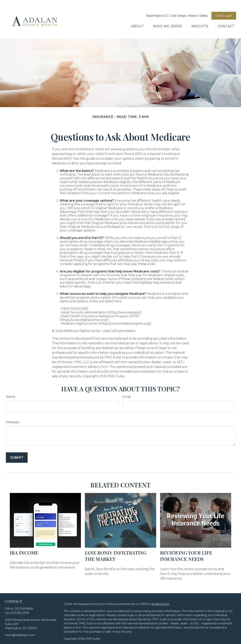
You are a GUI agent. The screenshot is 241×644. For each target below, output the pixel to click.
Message (13, 404)
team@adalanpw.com (20, 617)
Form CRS (118, 640)
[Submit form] (17, 440)
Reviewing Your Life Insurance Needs (186, 538)
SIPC (199, 632)
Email (127, 379)
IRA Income (24, 535)
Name (11, 379)
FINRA (190, 632)
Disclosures (100, 640)
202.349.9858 (24, 591)
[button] (138, 14)
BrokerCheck (160, 586)
